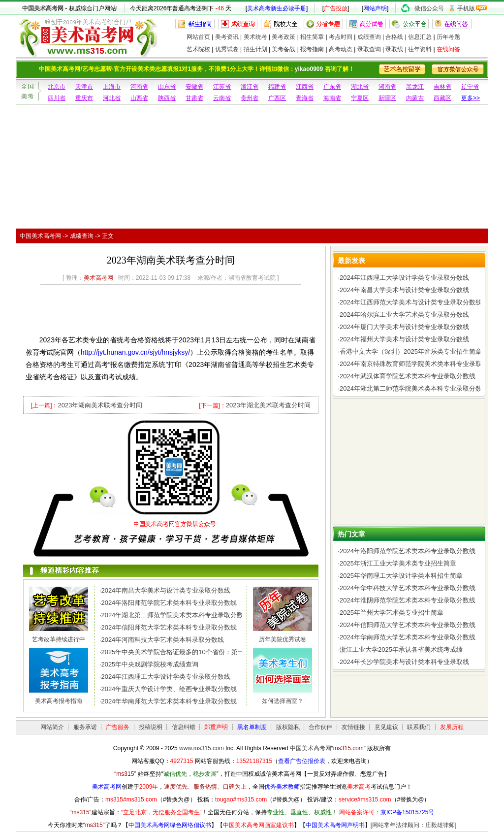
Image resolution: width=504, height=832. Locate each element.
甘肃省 (194, 98)
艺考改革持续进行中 (59, 639)
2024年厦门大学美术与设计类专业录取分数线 (404, 327)
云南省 (222, 98)
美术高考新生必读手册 (277, 8)
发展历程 (452, 727)
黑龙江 (415, 87)
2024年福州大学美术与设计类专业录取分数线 (404, 339)
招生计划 (255, 49)
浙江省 (250, 87)
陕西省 (167, 98)
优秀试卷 (227, 49)
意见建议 (386, 727)
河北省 (112, 98)
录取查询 (369, 49)
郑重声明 (216, 727)
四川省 (57, 98)
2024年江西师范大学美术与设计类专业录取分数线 (411, 302)
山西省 (139, 98)
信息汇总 (420, 37)
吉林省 (442, 87)
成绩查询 (369, 37)
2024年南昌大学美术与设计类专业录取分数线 (166, 590)
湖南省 (387, 87)
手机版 (466, 8)
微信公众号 (429, 8)
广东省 (332, 87)
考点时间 (341, 37)
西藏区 (442, 98)
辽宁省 (470, 87)
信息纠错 (184, 727)
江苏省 (222, 87)
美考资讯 (227, 37)
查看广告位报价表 (302, 761)
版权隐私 (288, 727)
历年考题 (448, 37)
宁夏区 (360, 98)
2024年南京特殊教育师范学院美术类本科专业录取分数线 (420, 364)
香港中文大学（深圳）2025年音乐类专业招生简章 (411, 351)
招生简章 (312, 37)
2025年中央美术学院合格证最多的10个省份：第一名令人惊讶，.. (193, 652)
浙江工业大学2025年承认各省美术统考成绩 (401, 649)
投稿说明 (151, 727)
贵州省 (250, 98)
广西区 (277, 98)
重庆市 (84, 98)
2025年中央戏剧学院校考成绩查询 (150, 664)
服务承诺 (85, 727)
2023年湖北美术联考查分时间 (268, 405)
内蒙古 (415, 98)
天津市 (84, 87)
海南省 (332, 98)
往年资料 (420, 49)
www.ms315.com (202, 748)
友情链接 (353, 727)
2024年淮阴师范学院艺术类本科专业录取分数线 (408, 600)
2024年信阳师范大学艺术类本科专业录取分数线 (169, 627)
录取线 (394, 49)
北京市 (57, 87)
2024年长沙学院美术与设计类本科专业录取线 (404, 662)
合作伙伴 (320, 727)
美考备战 (283, 49)
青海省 (305, 98)
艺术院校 (198, 49)
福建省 (277, 87)
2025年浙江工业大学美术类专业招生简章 (398, 563)
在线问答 (448, 49)
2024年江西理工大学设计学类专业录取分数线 (166, 677)
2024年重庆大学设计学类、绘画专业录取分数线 (169, 689)
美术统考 (255, 37)
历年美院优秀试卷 (283, 639)
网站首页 (198, 37)
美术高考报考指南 (59, 701)
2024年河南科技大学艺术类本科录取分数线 (162, 640)
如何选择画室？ (283, 701)
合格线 (394, 37)
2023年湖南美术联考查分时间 (100, 405)
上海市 (112, 87)
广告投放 (336, 8)
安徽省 (194, 87)
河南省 (139, 87)
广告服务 (118, 727)
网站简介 (52, 727)
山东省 (167, 87)
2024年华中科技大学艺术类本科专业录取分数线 (408, 588)
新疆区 (387, 98)
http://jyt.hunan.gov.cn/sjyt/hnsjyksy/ (135, 352)
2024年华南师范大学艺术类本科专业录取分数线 (169, 701)
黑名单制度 (252, 727)
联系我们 (419, 727)
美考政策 (283, 37)
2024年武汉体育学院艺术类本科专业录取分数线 (408, 376)
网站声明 (375, 8)
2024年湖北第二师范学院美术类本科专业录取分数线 (175, 615)
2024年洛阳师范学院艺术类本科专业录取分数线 (169, 603)
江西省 (305, 87)
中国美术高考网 (43, 8)
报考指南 (312, 49)
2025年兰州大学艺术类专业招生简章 (392, 613)
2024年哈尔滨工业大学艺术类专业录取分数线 (404, 315)
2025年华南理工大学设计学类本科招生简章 (401, 576)
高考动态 (341, 49)
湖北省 (360, 87)
